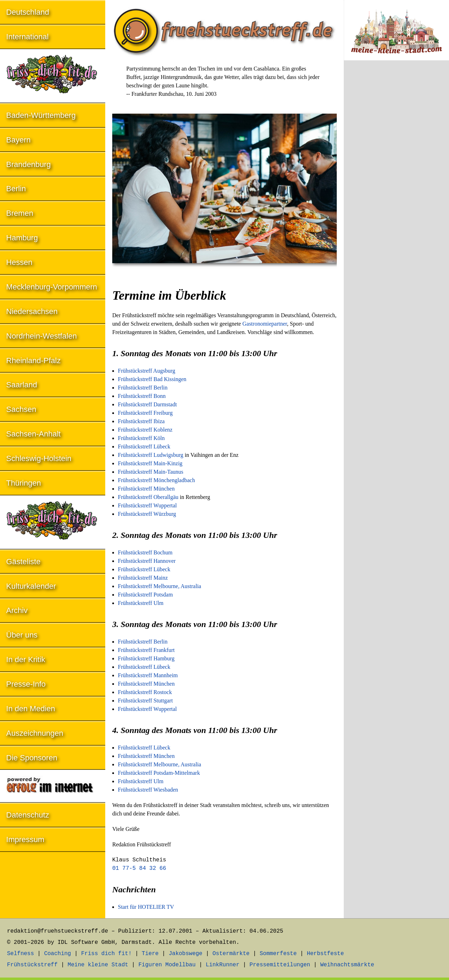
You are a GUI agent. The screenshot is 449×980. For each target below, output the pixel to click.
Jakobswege (186, 954)
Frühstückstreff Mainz (143, 578)
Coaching (58, 954)
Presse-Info (26, 684)
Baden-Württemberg (41, 115)
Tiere (150, 954)
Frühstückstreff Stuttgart (145, 701)
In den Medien (31, 709)
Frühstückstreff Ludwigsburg (151, 455)
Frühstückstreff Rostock (145, 692)
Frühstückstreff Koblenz (145, 430)
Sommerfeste (278, 954)
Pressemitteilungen (280, 965)
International (28, 37)
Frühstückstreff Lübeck (144, 446)
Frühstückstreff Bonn (142, 396)
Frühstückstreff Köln (141, 438)
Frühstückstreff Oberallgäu (148, 497)
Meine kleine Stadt (98, 965)
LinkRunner (223, 965)
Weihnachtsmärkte (347, 965)
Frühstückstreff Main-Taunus (151, 472)
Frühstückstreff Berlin (143, 388)
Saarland (22, 385)
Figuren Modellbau (167, 965)
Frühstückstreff (32, 965)
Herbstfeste (326, 954)
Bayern (19, 140)
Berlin (16, 189)
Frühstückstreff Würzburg (147, 514)
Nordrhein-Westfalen (42, 336)
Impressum (25, 839)
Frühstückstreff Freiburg (145, 413)
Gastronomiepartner (265, 324)
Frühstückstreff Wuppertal (147, 505)
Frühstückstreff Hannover (147, 561)
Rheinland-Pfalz (33, 361)
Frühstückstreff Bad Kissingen (152, 379)
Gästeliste (24, 562)
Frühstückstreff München (146, 489)
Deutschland (28, 12)
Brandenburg (29, 164)
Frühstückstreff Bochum (145, 552)
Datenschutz (28, 815)
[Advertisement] (396, 182)
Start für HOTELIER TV (146, 907)
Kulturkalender (31, 586)
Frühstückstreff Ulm (141, 603)
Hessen (19, 262)
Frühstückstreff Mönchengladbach (156, 480)
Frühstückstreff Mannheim (148, 675)
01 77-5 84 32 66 (139, 868)
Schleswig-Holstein (39, 458)
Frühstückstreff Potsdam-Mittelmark (159, 773)
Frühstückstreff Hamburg (146, 658)
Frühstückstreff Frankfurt (146, 650)
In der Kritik (26, 659)
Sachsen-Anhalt (33, 434)
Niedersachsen (32, 311)
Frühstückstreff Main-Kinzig (150, 463)
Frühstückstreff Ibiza (141, 421)
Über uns (22, 635)
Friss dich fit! (106, 954)
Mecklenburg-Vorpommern (52, 287)
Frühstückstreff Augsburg (146, 371)
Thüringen (24, 483)
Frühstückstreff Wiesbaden (148, 790)
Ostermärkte (231, 954)
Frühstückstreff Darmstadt (147, 404)
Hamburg (22, 238)
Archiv (17, 610)
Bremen (20, 213)
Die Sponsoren (32, 758)
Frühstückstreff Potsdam (145, 595)
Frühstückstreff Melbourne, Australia (159, 586)
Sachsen (21, 409)
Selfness (21, 954)
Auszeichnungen (35, 733)
